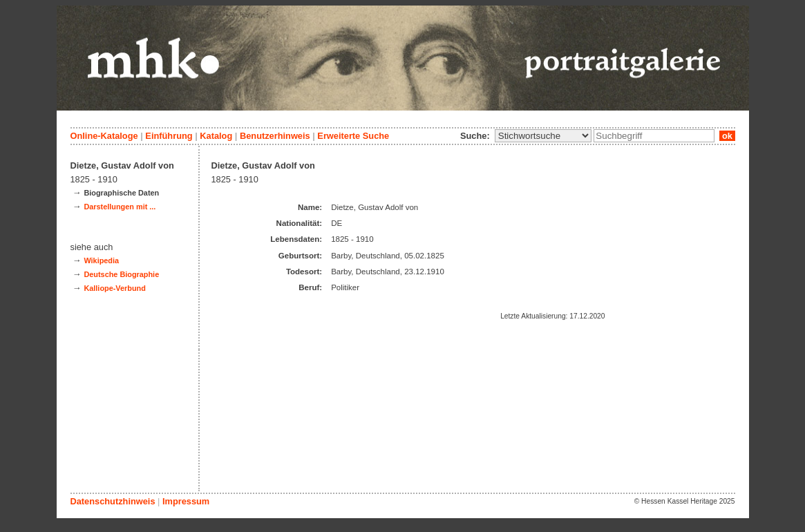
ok (727, 136)
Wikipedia (101, 260)
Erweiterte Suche (353, 136)
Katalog (216, 136)
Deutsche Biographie (121, 274)
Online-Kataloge (104, 136)
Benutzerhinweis (275, 136)
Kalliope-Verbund (114, 288)
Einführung (169, 136)
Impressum (186, 501)
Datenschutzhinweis (113, 501)
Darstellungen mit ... (120, 207)
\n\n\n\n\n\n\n (543, 136)
